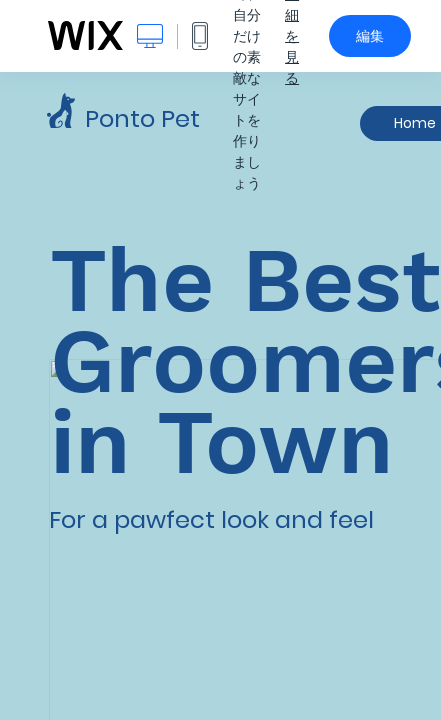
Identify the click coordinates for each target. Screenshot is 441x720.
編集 (370, 36)
